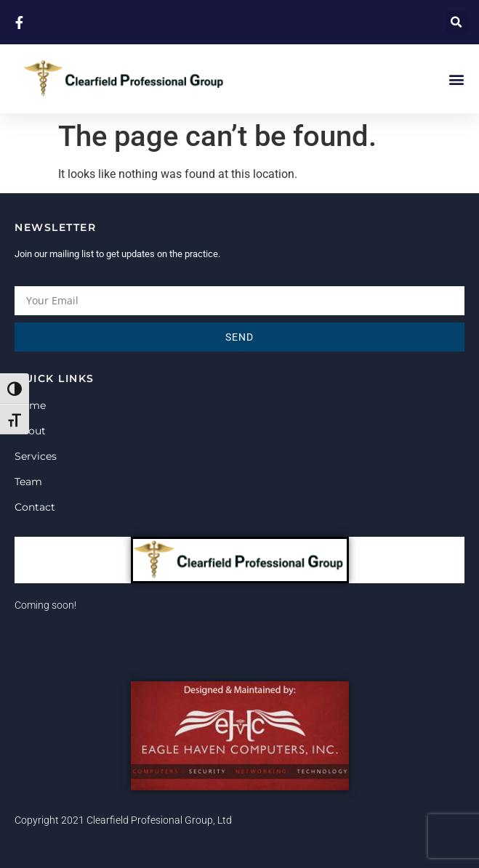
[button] (457, 22)
